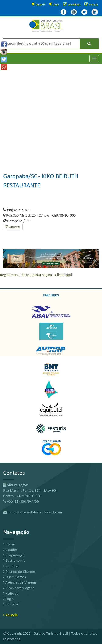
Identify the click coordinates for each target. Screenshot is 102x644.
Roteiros (11, 566)
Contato (11, 604)
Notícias (11, 594)
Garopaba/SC (20, 177)
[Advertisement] (51, 115)
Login (8, 599)
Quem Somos (15, 577)
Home (9, 544)
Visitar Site (13, 227)
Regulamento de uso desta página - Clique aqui (36, 275)
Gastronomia (14, 561)
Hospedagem (14, 555)
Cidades (10, 550)
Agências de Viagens (20, 583)
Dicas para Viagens (19, 588)
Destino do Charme (19, 572)
